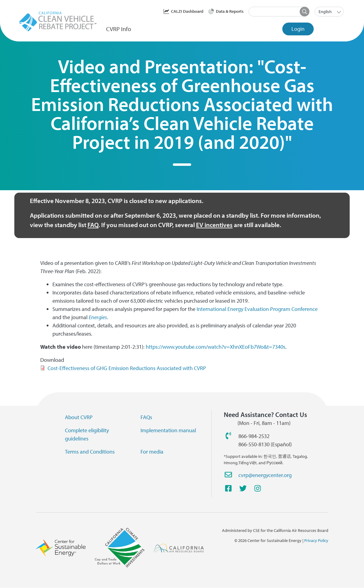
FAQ (93, 225)
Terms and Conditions (90, 452)
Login (298, 29)
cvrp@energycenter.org (265, 475)
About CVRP (79, 417)
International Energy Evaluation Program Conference (257, 309)
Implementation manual (168, 430)
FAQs (146, 417)
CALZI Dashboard (187, 11)
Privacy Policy (316, 540)
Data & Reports (230, 11)
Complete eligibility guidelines (87, 434)
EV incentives (214, 225)
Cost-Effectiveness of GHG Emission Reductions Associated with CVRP (127, 368)
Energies (98, 317)
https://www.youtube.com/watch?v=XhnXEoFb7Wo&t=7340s (216, 347)
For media (152, 452)
